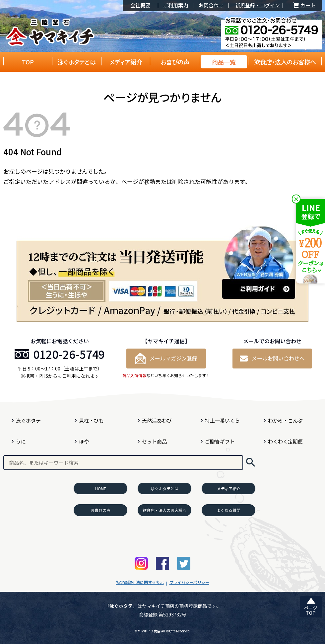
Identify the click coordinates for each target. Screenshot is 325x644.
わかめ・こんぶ (285, 420)
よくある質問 (228, 510)
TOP (28, 62)
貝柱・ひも (91, 420)
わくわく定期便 (285, 441)
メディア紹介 (126, 62)
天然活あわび (157, 420)
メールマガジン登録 (166, 359)
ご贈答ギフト (220, 441)
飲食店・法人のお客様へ (285, 62)
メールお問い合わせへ (272, 358)
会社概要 (140, 5)
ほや (84, 441)
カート (303, 5)
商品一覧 (224, 62)
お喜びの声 (175, 62)
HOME (101, 488)
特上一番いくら (222, 420)
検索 (251, 463)
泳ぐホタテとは (77, 62)
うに (21, 441)
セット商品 (154, 441)
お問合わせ (211, 5)
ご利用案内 (176, 5)
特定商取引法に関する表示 (140, 582)
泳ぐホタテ (28, 420)
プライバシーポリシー (189, 582)
